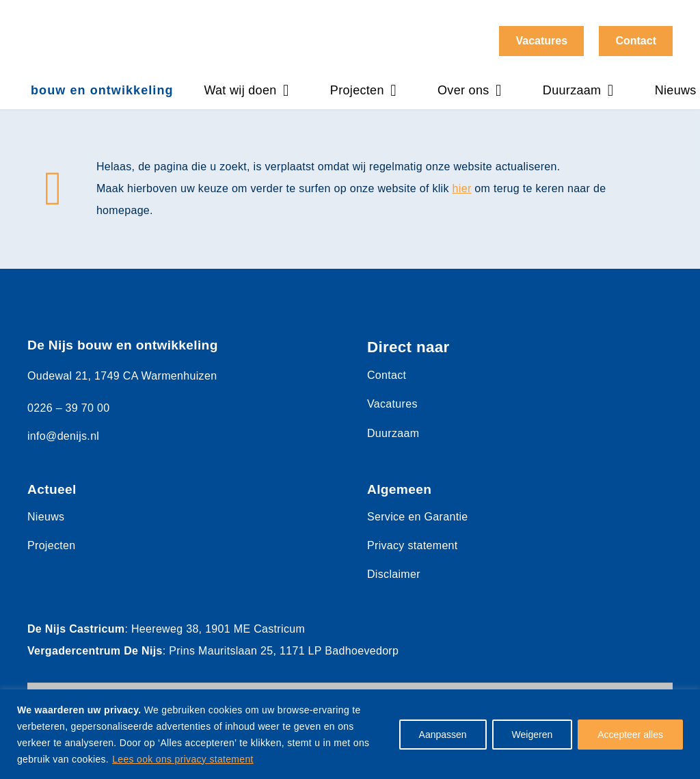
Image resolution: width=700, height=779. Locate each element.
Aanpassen (443, 735)
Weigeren (533, 735)
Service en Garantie (418, 517)
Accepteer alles (630, 735)
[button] (283, 91)
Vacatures (392, 404)
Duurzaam (393, 433)
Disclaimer (394, 574)
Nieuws (46, 517)
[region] (350, 734)
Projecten (51, 545)
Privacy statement (413, 545)
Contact (387, 375)
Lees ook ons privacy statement (183, 759)
